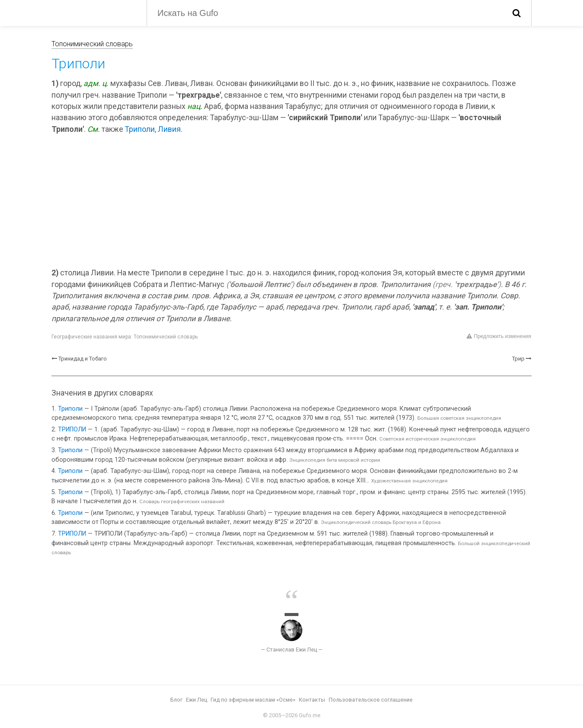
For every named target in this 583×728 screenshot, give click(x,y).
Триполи (140, 129)
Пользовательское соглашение (371, 700)
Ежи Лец (197, 700)
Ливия (169, 129)
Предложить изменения (499, 336)
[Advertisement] (291, 202)
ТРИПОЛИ (72, 429)
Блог (176, 700)
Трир (518, 359)
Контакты (312, 700)
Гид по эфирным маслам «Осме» (253, 700)
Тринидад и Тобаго (83, 359)
